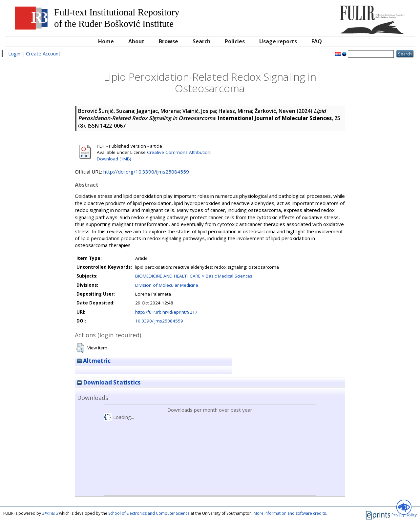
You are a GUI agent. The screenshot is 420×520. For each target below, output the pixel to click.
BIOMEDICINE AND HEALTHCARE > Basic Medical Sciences (194, 276)
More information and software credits (290, 513)
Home (106, 41)
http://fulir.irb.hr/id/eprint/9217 (166, 312)
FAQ (317, 41)
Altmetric (94, 361)
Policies (235, 41)
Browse (168, 41)
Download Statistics (109, 382)
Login (14, 53)
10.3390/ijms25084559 (159, 321)
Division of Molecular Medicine (167, 285)
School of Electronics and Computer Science (149, 513)
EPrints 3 (50, 513)
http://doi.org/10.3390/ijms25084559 (146, 172)
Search (201, 41)
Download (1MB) (114, 159)
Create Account (43, 53)
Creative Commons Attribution (179, 152)
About (136, 41)
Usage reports (278, 41)
